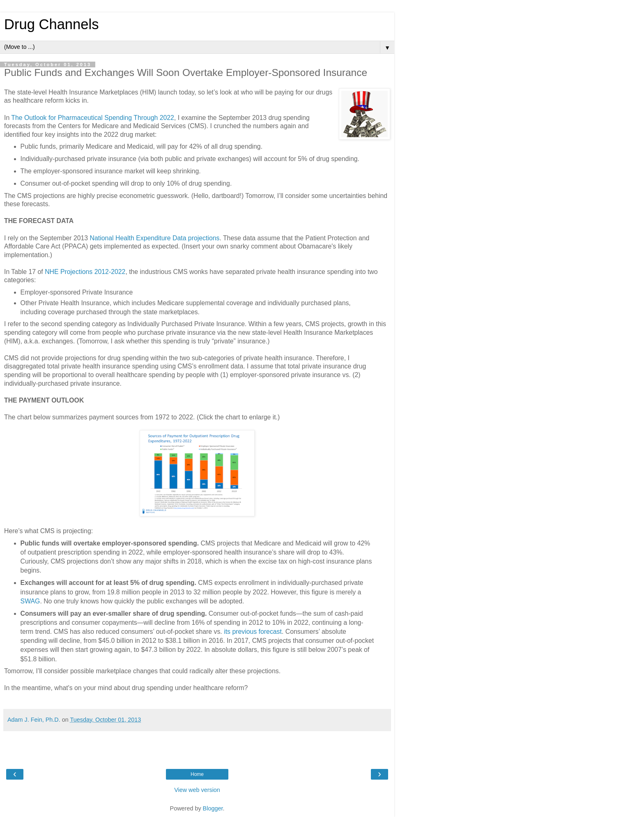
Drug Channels (51, 24)
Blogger (213, 808)
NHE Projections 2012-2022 (85, 272)
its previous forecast (253, 632)
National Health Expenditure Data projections (155, 238)
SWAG (30, 601)
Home (197, 774)
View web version (197, 790)
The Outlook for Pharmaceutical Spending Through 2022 (93, 118)
